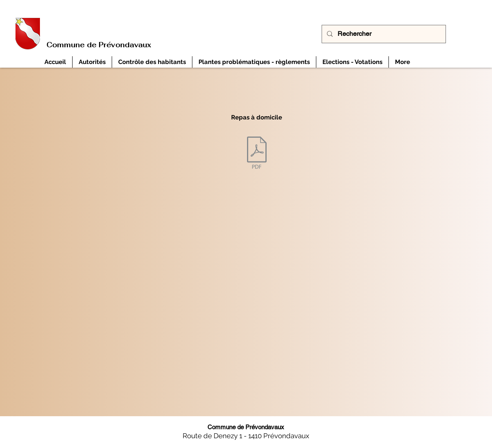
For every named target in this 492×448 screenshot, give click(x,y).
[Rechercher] (383, 34)
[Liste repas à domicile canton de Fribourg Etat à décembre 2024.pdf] (257, 153)
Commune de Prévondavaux (99, 45)
